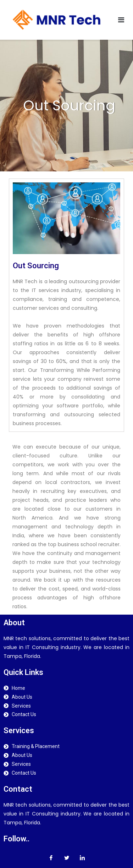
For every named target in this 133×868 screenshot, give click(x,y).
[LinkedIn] (82, 857)
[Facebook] (51, 857)
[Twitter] (67, 857)
